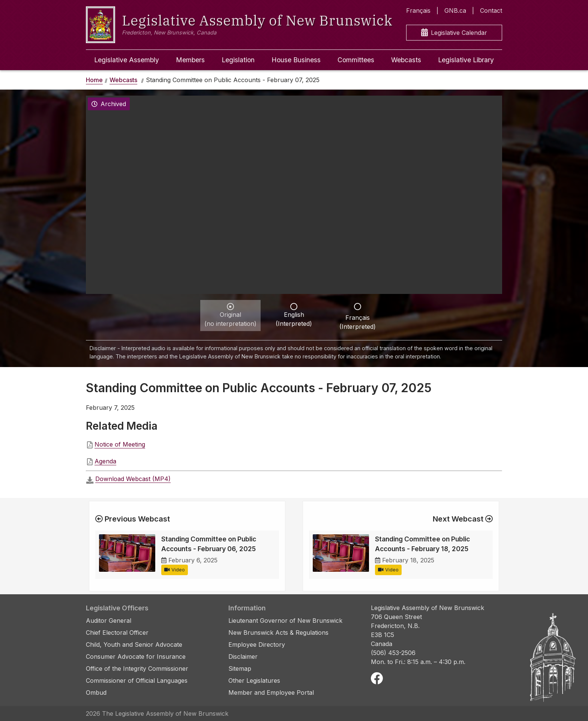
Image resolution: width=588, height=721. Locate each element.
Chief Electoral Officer (117, 633)
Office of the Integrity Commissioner (137, 669)
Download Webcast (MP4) (133, 479)
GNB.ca (455, 10)
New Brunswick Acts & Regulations (278, 633)
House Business (296, 60)
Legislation (238, 60)
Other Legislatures (254, 681)
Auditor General (109, 621)
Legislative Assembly (127, 60)
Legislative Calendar (454, 33)
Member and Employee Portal (271, 693)
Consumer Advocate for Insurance (136, 657)
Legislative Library (466, 60)
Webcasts (406, 60)
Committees (356, 60)
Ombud (96, 693)
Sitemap (240, 669)
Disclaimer (243, 657)
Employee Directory (257, 645)
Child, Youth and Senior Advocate (134, 645)
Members (190, 60)
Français (418, 10)
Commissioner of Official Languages (137, 681)
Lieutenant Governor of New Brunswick (285, 621)
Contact (491, 10)
